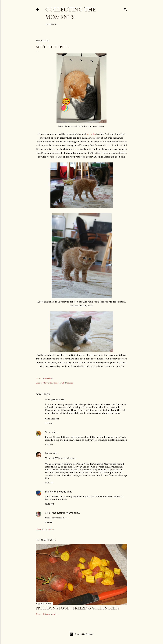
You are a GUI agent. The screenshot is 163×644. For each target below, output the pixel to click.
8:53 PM (49, 423)
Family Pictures (66, 383)
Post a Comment (45, 529)
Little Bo (91, 134)
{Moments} (47, 383)
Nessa (49, 453)
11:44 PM (49, 522)
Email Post (48, 378)
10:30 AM (50, 504)
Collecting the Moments (71, 13)
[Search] (125, 9)
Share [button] (38, 378)
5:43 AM (49, 483)
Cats (55, 383)
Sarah (48, 432)
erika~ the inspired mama (59, 513)
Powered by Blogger (81, 634)
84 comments (50, 614)
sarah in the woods (56, 492)
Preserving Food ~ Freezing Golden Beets (77, 608)
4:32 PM (49, 444)
